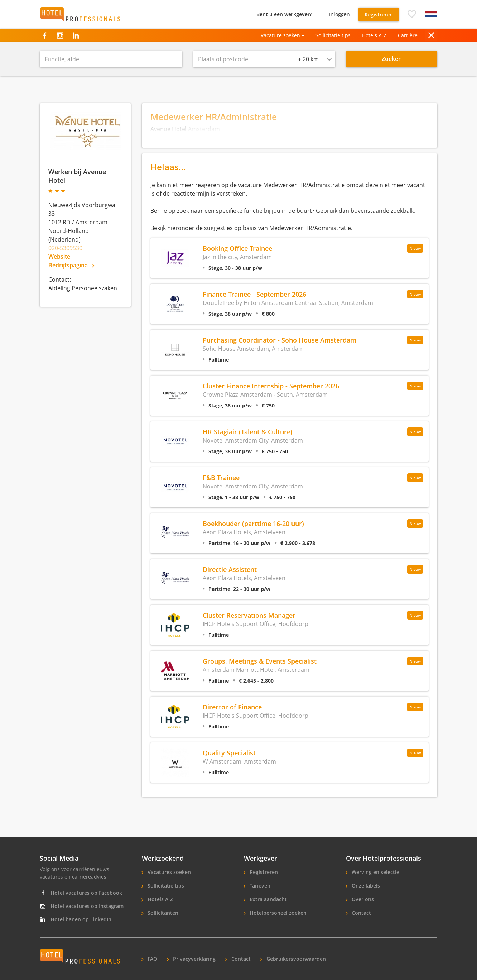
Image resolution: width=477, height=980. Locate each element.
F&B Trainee (221, 477)
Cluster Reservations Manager (249, 615)
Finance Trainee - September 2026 (254, 294)
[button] (412, 14)
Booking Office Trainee (237, 248)
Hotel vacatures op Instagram (82, 906)
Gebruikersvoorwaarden (295, 959)
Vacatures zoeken (168, 872)
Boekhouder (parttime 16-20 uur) (253, 523)
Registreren (379, 15)
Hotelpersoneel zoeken (277, 913)
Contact (361, 913)
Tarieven (259, 886)
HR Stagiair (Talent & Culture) (248, 432)
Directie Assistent (230, 569)
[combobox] (315, 59)
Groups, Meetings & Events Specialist (260, 661)
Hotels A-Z (374, 35)
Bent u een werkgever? (284, 14)
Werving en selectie (375, 872)
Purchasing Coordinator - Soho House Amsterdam (280, 340)
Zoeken (392, 59)
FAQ (152, 959)
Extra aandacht (268, 899)
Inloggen (339, 14)
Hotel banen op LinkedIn (76, 919)
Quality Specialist (229, 753)
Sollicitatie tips (333, 35)
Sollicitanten (162, 913)
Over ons (362, 899)
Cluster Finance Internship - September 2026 (271, 386)
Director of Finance (232, 707)
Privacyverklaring (194, 959)
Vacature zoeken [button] (280, 35)
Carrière (408, 35)
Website (59, 257)
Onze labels (365, 886)
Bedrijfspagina (71, 265)
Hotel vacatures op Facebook (81, 893)
